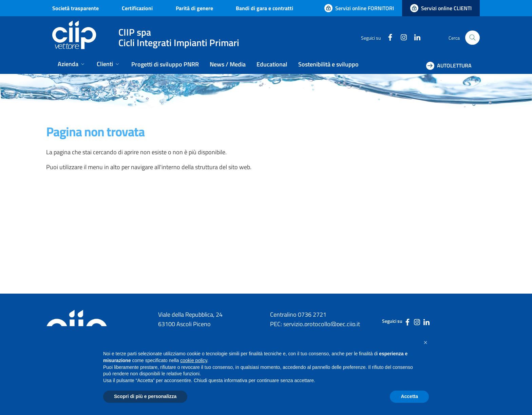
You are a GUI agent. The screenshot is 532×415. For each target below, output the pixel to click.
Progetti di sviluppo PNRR (165, 64)
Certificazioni (137, 8)
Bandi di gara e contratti (264, 8)
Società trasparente (75, 8)
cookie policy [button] (194, 360)
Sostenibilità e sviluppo (328, 64)
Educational (272, 64)
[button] (425, 342)
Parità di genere (194, 8)
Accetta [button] (409, 396)
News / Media (228, 64)
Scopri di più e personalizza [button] (145, 396)
